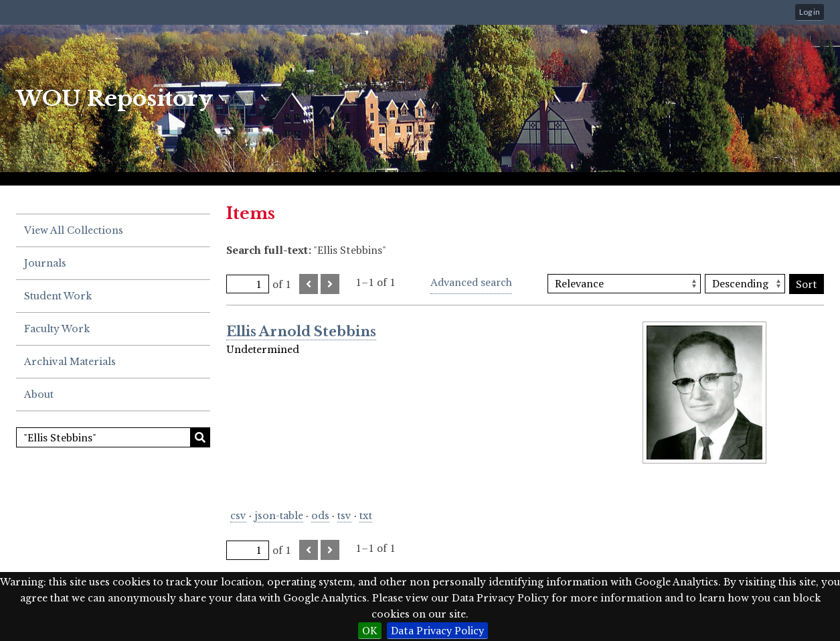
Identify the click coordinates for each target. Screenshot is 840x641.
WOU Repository (114, 98)
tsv (344, 516)
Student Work (58, 296)
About (39, 395)
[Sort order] (745, 284)
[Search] (113, 437)
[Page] (248, 284)
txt (366, 516)
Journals (45, 263)
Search (200, 437)
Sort (807, 284)
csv (238, 516)
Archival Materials (70, 362)
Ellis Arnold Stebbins (301, 332)
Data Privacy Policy (437, 630)
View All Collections (74, 230)
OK (370, 630)
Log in (810, 12)
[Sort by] (624, 284)
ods (320, 516)
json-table (279, 516)
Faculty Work (57, 329)
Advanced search (471, 282)
